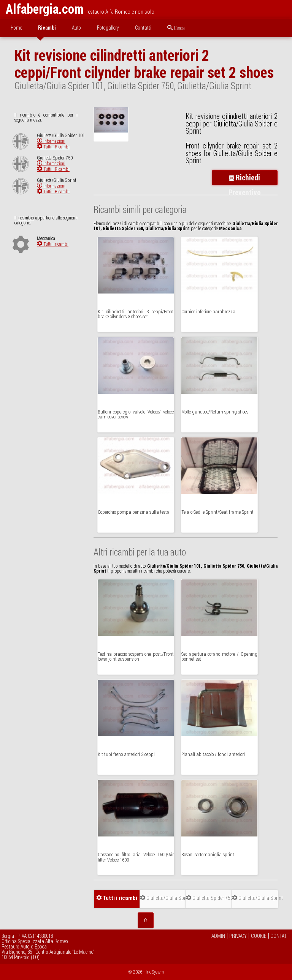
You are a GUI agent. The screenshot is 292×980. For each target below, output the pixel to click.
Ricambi (47, 28)
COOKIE (259, 936)
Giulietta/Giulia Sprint (255, 898)
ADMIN (218, 936)
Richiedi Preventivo (245, 179)
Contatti (143, 28)
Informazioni (51, 141)
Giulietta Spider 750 (209, 898)
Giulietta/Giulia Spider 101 (163, 898)
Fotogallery (108, 28)
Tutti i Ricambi (53, 147)
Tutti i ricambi (53, 244)
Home (16, 28)
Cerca (176, 28)
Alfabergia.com (45, 9)
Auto (76, 28)
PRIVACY (238, 936)
